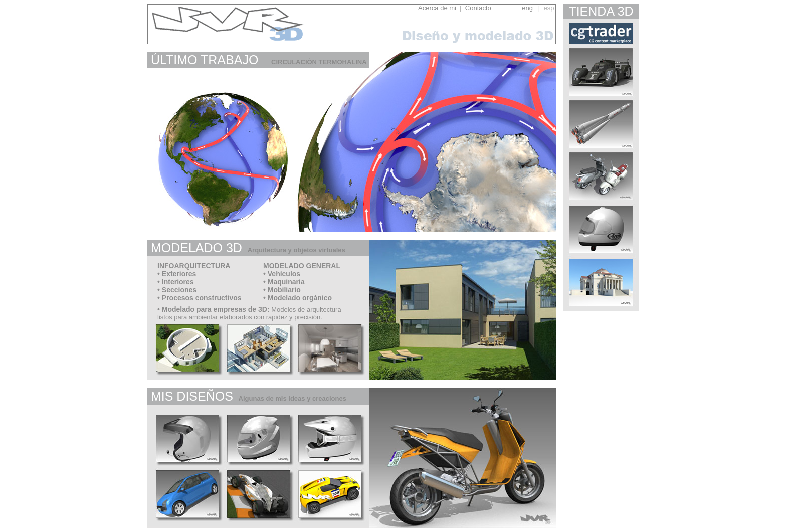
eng (527, 8)
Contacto (492, 8)
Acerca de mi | (440, 8)
